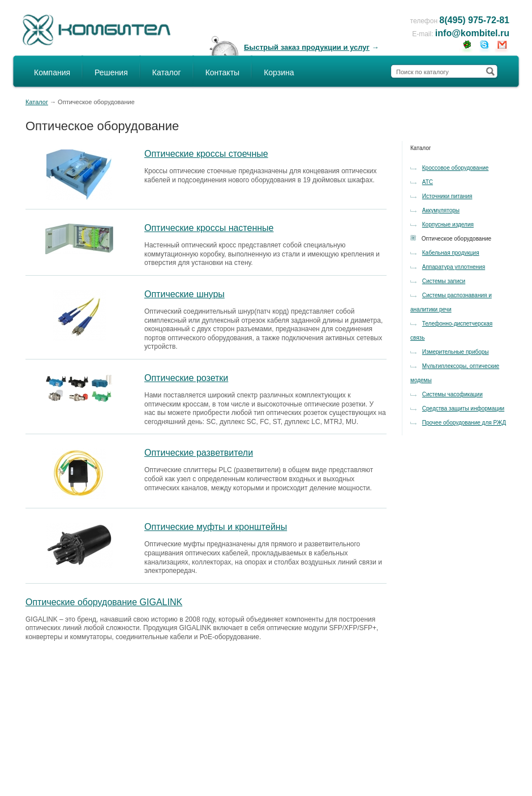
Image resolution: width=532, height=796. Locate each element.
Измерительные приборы (456, 352)
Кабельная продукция (451, 253)
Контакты (222, 72)
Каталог (167, 72)
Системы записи (444, 281)
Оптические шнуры (185, 294)
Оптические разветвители (199, 453)
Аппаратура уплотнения (454, 267)
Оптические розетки (186, 378)
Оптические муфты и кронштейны (216, 527)
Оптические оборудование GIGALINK (104, 602)
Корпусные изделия (448, 224)
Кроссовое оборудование (456, 168)
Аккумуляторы (441, 210)
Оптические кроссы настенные (209, 228)
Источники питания (447, 196)
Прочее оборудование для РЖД (464, 423)
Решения (111, 72)
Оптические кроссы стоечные (206, 154)
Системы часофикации (452, 394)
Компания (52, 72)
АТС (428, 182)
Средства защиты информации (463, 408)
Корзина (279, 72)
